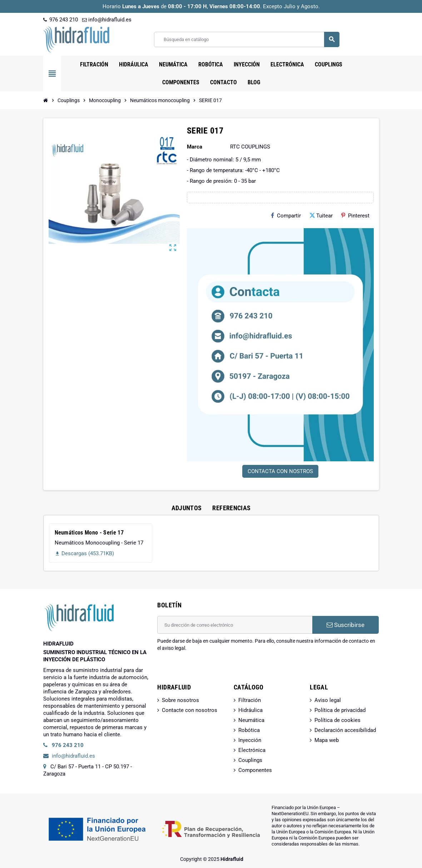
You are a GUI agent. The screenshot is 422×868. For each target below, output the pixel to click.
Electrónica (252, 750)
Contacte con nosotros (190, 710)
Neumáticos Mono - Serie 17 (89, 533)
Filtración (250, 700)
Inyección (250, 740)
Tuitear (321, 216)
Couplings (250, 760)
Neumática (251, 720)
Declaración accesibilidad (345, 730)
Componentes (255, 770)
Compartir (286, 216)
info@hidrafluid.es (107, 20)
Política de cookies (337, 720)
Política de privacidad (340, 710)
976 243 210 (61, 20)
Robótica (249, 730)
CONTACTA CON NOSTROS (280, 471)
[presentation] (212, 670)
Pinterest (355, 216)
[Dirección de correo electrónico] (235, 625)
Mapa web (327, 740)
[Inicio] (46, 100)
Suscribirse (346, 625)
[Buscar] (246, 39)
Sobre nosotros (180, 700)
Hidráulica (250, 710)
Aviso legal (328, 700)
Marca (195, 147)
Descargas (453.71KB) (84, 553)
